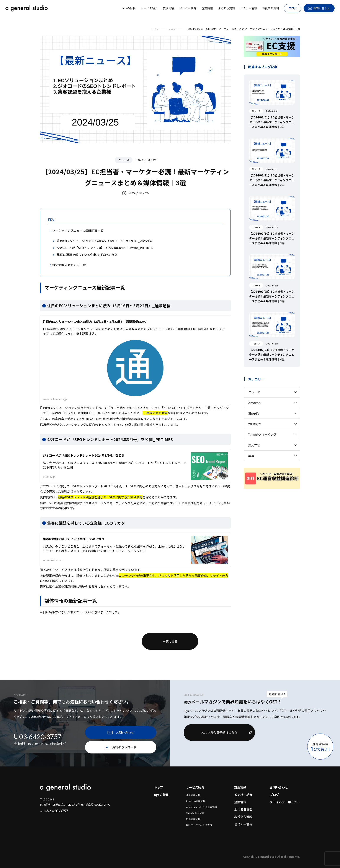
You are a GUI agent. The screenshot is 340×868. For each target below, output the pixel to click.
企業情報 (240, 802)
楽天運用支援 (193, 795)
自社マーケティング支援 (199, 825)
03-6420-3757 (54, 811)
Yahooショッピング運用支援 (201, 807)
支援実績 (240, 787)
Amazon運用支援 (196, 801)
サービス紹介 (195, 787)
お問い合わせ (279, 787)
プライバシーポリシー (285, 802)
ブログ (293, 8)
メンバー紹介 (243, 795)
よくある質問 (243, 809)
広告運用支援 (193, 819)
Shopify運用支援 (195, 813)
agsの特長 (161, 795)
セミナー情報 (243, 824)
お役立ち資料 (243, 817)
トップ (159, 787)
